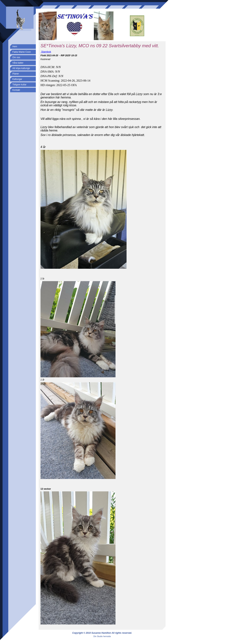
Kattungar (17, 79)
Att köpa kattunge (21, 68)
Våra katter (18, 63)
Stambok (46, 52)
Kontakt (16, 90)
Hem (15, 47)
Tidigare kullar (19, 85)
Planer (16, 74)
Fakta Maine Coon (22, 52)
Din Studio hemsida (102, 636)
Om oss (16, 57)
